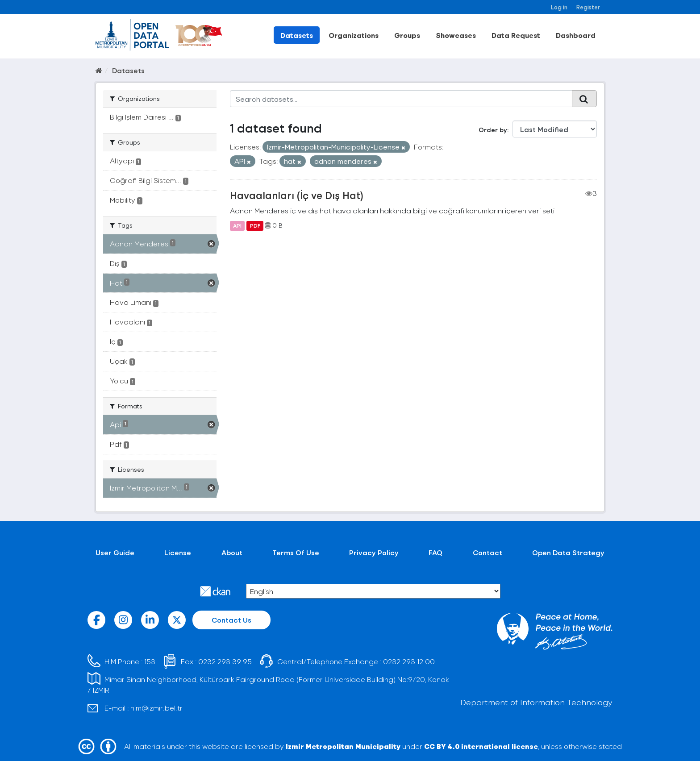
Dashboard (576, 35)
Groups (407, 35)
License (178, 552)
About (232, 552)
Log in (559, 7)
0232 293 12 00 (409, 661)
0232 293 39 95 (225, 661)
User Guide (115, 552)
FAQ (435, 552)
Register (588, 7)
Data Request (516, 35)
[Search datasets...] (401, 99)
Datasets (297, 35)
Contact (487, 552)
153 (150, 661)
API (237, 225)
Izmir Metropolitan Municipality (343, 746)
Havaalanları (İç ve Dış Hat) (297, 195)
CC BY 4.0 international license (481, 746)
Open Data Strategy (568, 552)
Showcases (456, 35)
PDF (255, 225)
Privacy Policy (374, 552)
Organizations (354, 35)
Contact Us (231, 620)
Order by (493, 130)
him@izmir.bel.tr (156, 708)
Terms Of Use (296, 552)
